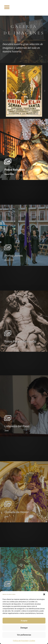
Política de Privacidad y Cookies (24, 641)
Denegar (24, 628)
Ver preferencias (24, 635)
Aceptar (24, 621)
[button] (44, 594)
